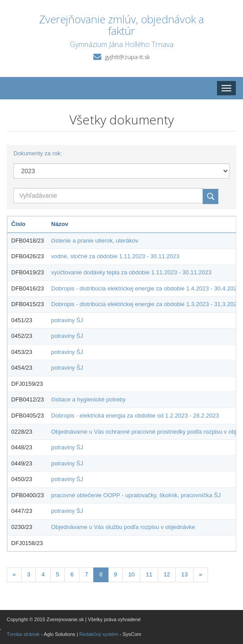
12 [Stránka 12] (167, 574)
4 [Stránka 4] (43, 574)
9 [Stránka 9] (115, 574)
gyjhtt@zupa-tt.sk (127, 57)
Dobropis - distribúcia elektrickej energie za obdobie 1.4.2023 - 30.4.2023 (145, 288)
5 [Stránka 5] (58, 574)
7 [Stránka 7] (86, 574)
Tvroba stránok (23, 634)
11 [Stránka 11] (149, 574)
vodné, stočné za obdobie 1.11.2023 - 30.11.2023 (115, 256)
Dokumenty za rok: (38, 153)
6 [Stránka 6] (72, 574)
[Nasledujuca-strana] (201, 575)
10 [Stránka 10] (131, 574)
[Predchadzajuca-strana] (14, 575)
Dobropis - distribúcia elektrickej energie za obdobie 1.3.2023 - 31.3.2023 (145, 304)
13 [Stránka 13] (184, 574)
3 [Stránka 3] (28, 574)
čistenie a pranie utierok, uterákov (95, 241)
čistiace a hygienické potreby (88, 399)
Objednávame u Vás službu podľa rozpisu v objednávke (123, 527)
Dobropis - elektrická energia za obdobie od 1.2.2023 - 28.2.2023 (135, 416)
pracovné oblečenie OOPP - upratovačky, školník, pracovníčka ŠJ (136, 495)
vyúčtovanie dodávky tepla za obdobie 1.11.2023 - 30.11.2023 (131, 272)
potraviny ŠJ (67, 320)
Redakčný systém (99, 634)
